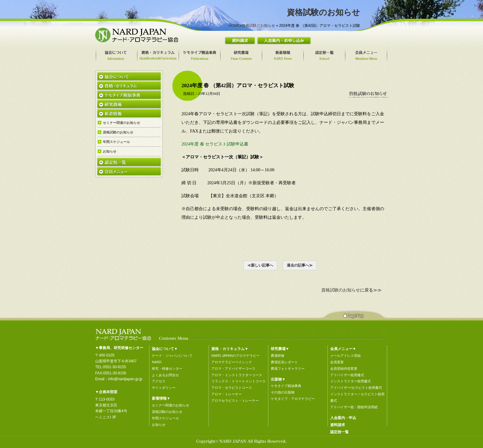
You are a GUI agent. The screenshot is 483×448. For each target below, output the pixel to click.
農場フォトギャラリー (288, 369)
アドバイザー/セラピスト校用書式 (356, 388)
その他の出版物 (283, 392)
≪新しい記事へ (260, 265)
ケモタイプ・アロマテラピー (293, 399)
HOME (234, 26)
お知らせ (159, 425)
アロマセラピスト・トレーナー (235, 401)
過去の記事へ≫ (300, 265)
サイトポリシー (164, 388)
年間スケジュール (165, 418)
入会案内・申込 (343, 418)
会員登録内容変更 (344, 369)
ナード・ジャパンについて (172, 356)
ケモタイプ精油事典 (286, 386)
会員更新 (337, 362)
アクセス (159, 381)
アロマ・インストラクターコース (237, 375)
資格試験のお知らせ (258, 26)
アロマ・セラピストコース (232, 388)
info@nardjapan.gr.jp (125, 379)
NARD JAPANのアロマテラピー (235, 356)
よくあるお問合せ (165, 375)
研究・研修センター (167, 369)
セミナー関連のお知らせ (170, 405)
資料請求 (338, 425)
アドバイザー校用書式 (347, 375)
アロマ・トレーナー (227, 394)
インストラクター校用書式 (351, 381)
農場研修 (278, 356)
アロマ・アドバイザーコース (233, 369)
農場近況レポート (284, 362)
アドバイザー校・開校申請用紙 (354, 407)
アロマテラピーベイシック (232, 362)
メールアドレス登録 (345, 356)
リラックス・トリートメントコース (238, 381)
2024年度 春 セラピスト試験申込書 (217, 144)
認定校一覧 (339, 432)
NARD (157, 362)
